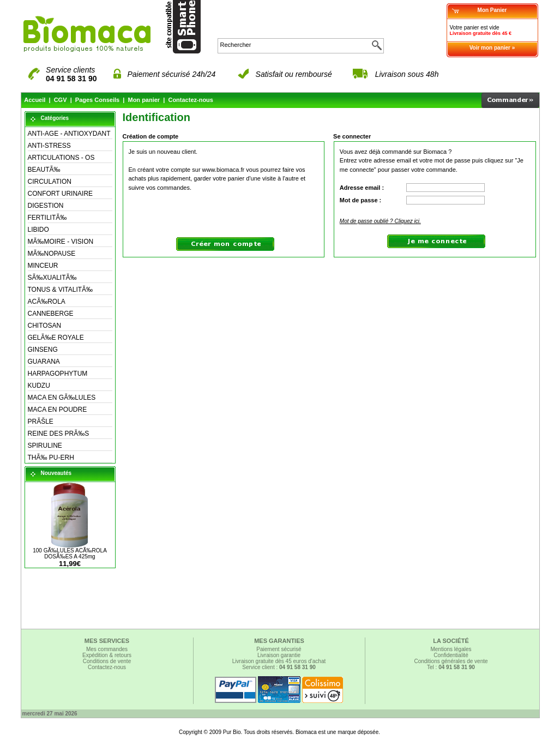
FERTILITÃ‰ (47, 218)
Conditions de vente (107, 661)
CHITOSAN (45, 326)
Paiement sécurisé (279, 649)
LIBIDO (38, 230)
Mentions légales (451, 649)
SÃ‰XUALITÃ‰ (52, 278)
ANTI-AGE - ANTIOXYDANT (69, 134)
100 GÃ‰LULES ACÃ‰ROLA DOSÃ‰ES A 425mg (70, 554)
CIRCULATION (50, 182)
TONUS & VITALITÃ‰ (61, 290)
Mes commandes (107, 649)
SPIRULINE (45, 446)
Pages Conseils (97, 100)
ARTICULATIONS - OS (61, 158)
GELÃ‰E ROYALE (56, 338)
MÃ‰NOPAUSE (52, 254)
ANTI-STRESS (49, 146)
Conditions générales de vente (451, 661)
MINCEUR (43, 266)
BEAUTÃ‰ (44, 170)
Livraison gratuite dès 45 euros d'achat (279, 661)
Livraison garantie (279, 655)
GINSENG (43, 350)
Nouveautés (56, 473)
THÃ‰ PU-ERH (51, 458)
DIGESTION (46, 206)
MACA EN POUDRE (58, 410)
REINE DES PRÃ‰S (59, 434)
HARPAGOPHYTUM (58, 374)
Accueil (35, 100)
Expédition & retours (107, 655)
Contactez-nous (191, 100)
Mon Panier (492, 10)
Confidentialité (451, 655)
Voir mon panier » (492, 48)
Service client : (279, 667)
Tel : (451, 667)
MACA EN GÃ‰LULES (62, 398)
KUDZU (39, 386)
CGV (61, 100)
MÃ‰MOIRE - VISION (61, 242)
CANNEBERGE (51, 314)
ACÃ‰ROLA (47, 302)
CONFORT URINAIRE (61, 194)
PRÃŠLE (41, 422)
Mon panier (144, 100)
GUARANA (44, 362)
